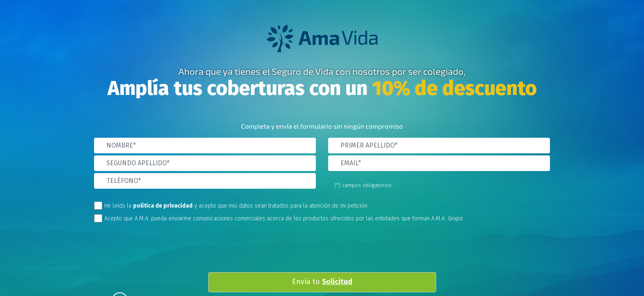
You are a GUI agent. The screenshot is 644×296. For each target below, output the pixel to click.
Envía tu (322, 282)
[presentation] (329, 250)
